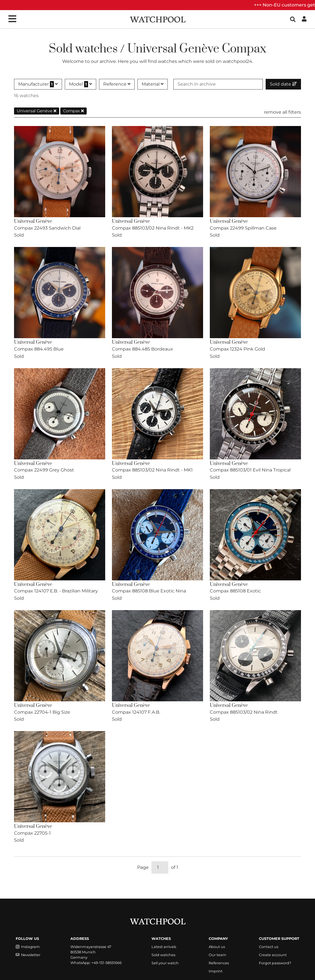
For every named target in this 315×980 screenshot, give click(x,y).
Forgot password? (275, 963)
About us (217, 947)
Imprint (216, 971)
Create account (273, 955)
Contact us (269, 947)
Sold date (283, 84)
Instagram (28, 947)
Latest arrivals (164, 947)
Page (143, 867)
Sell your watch (165, 963)
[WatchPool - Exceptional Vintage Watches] (158, 19)
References (219, 963)
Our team (218, 955)
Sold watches (163, 955)
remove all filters (282, 112)
